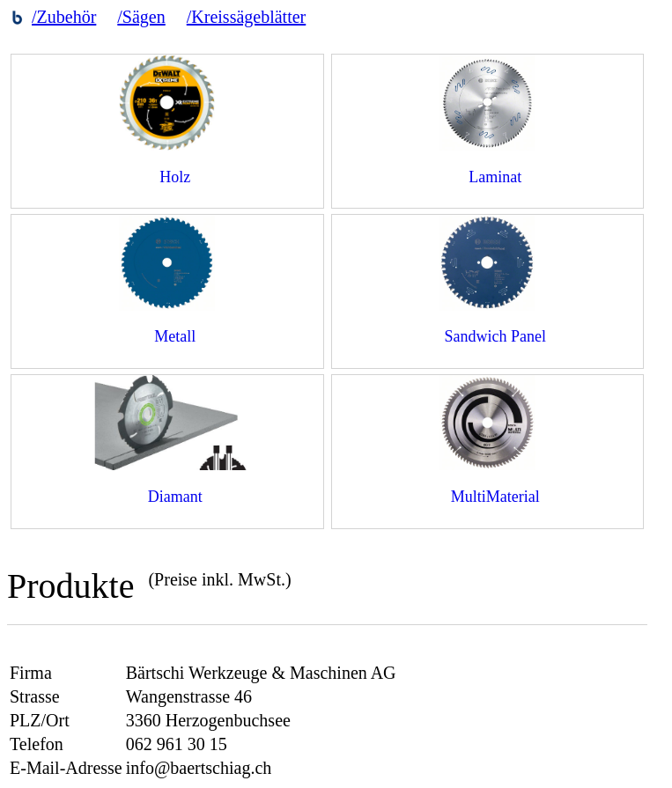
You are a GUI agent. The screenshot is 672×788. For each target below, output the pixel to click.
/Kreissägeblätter (247, 17)
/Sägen (141, 17)
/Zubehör (64, 17)
